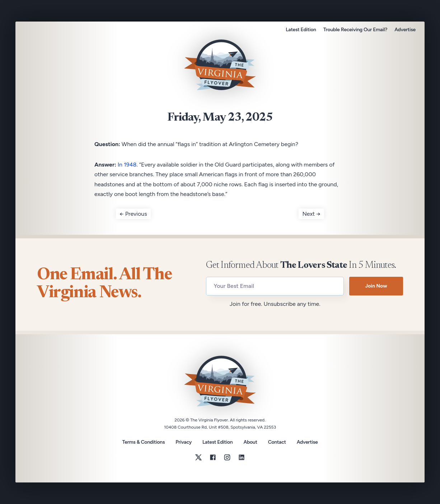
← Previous (133, 214)
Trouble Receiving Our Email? (355, 30)
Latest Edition (301, 30)
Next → (311, 214)
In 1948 (127, 165)
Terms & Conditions (143, 442)
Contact (277, 442)
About (250, 442)
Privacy (184, 442)
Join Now (376, 286)
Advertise (405, 30)
